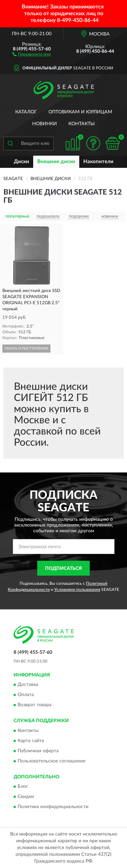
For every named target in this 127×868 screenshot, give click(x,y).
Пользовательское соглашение (51, 761)
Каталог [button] (26, 112)
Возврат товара (35, 705)
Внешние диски (56, 162)
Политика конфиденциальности (53, 807)
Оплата (26, 695)
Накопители (98, 162)
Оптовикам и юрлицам (80, 112)
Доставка (28, 685)
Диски (22, 162)
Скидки (26, 797)
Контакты (82, 124)
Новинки (45, 124)
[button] (32, 54)
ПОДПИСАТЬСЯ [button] (63, 569)
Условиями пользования (77, 589)
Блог (23, 786)
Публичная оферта (38, 751)
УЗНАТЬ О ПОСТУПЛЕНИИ (26, 349)
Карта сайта (31, 741)
